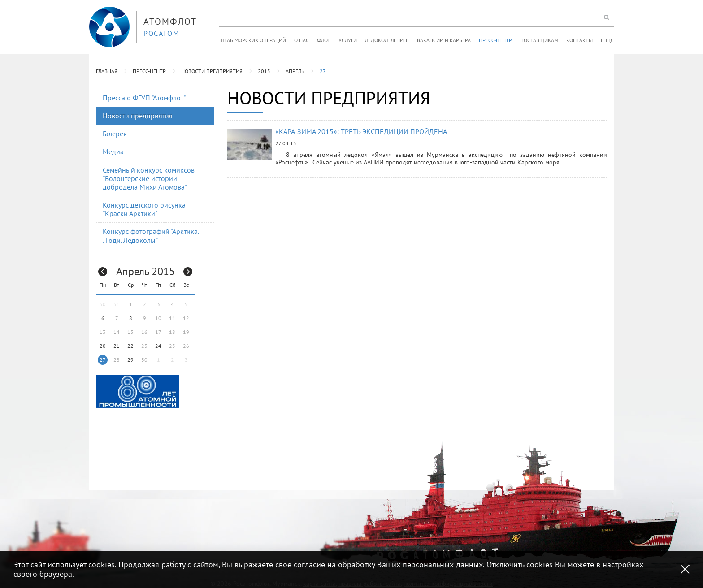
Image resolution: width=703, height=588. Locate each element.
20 (103, 346)
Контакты (579, 40)
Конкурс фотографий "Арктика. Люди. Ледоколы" (151, 236)
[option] (137, 391)
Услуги (348, 40)
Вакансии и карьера (444, 40)
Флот (324, 40)
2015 (264, 71)
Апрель (295, 71)
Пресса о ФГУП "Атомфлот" (144, 98)
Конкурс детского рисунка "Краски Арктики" (144, 209)
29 (130, 360)
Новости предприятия (212, 71)
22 (130, 346)
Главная (107, 71)
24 (158, 346)
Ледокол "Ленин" (387, 40)
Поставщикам (539, 40)
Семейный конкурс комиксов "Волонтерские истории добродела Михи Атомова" (149, 178)
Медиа (113, 151)
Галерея (115, 134)
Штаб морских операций (253, 40)
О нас (302, 40)
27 (323, 71)
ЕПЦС (607, 40)
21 (117, 346)
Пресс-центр (495, 40)
